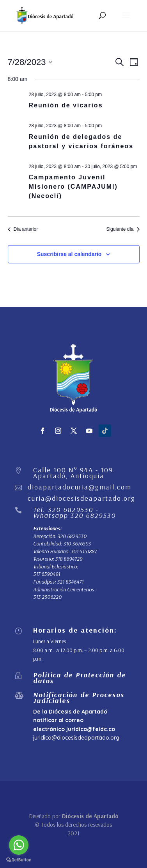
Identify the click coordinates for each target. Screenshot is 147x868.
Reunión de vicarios (66, 105)
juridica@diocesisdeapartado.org (76, 738)
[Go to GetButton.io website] (19, 860)
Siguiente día (123, 229)
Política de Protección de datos (80, 678)
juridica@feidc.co (91, 729)
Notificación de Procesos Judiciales (79, 697)
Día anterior (23, 229)
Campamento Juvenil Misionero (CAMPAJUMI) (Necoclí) (73, 187)
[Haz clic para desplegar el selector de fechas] (30, 62)
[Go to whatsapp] (19, 845)
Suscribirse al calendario (69, 254)
